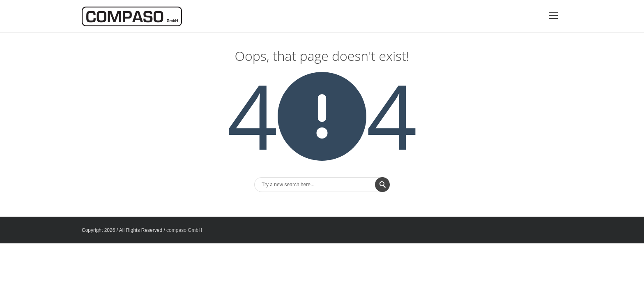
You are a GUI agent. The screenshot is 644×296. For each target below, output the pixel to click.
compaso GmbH (184, 230)
